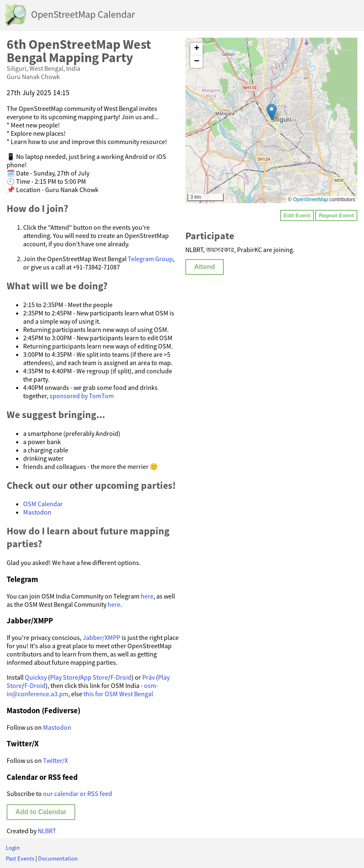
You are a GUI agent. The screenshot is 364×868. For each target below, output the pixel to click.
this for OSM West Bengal (118, 694)
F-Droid (121, 677)
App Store (94, 677)
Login (13, 848)
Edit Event (297, 215)
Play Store (64, 677)
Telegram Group (150, 259)
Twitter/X (55, 760)
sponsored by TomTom (82, 396)
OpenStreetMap (310, 200)
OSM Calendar (43, 504)
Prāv (148, 677)
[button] (272, 112)
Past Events (20, 858)
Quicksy (36, 677)
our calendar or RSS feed (78, 793)
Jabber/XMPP (102, 637)
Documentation (58, 858)
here (147, 596)
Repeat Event (336, 215)
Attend (205, 267)
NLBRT (47, 831)
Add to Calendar (41, 812)
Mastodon (37, 512)
